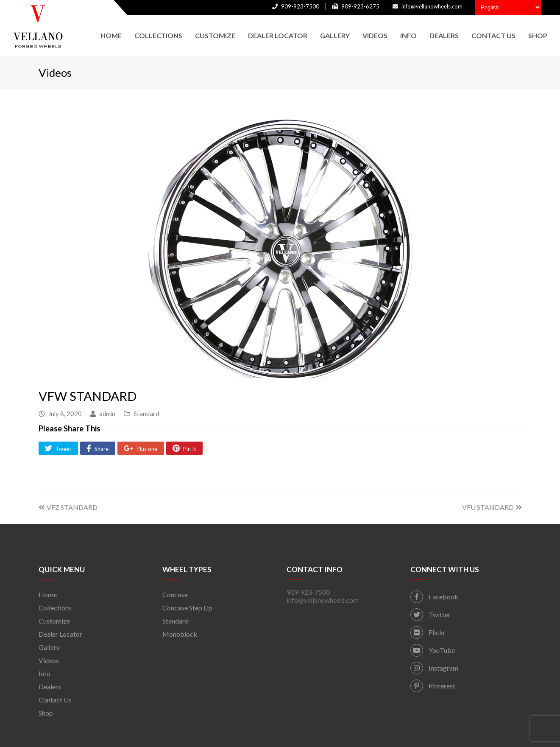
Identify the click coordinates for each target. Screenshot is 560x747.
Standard (146, 414)
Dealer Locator (60, 634)
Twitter (430, 614)
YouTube (433, 650)
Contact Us (55, 700)
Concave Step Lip (187, 608)
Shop (46, 713)
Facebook (434, 597)
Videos (49, 660)
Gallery (49, 647)
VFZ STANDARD (68, 507)
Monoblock (180, 634)
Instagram (434, 668)
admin (107, 414)
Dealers (50, 687)
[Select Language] (508, 7)
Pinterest (433, 686)
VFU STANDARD (492, 507)
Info (45, 673)
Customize (54, 621)
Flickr (428, 632)
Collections (55, 608)
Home (48, 595)
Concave (175, 595)
